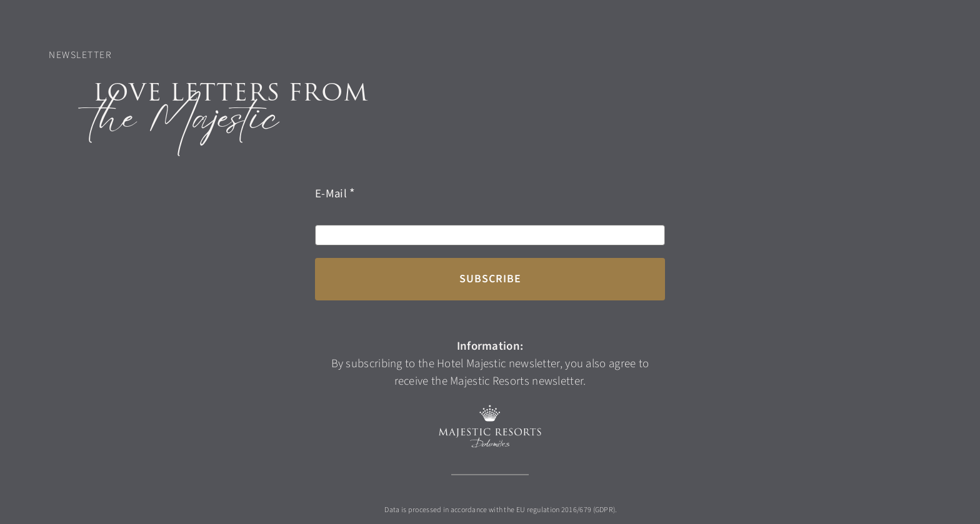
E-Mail (331, 194)
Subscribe (490, 279)
